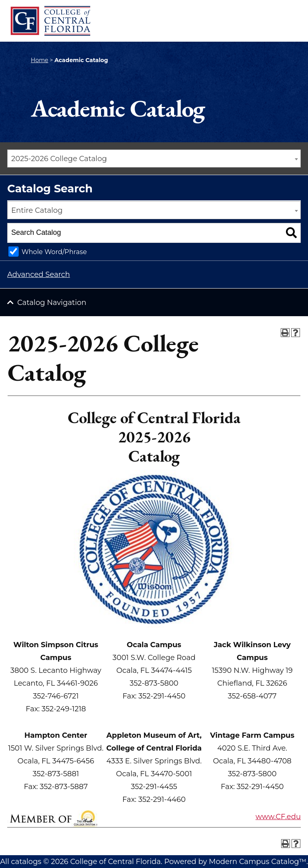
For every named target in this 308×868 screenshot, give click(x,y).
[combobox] (154, 158)
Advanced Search (38, 275)
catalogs (26, 862)
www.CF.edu (278, 817)
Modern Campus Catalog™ (258, 862)
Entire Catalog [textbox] (37, 210)
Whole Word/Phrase (54, 252)
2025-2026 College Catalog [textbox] (59, 159)
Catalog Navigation (52, 303)
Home (40, 60)
